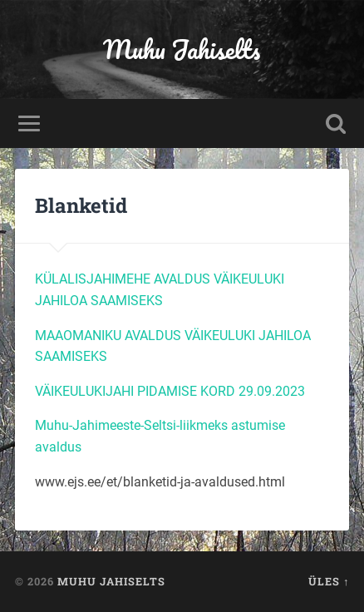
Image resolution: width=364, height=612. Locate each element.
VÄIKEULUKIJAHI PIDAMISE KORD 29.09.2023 (170, 391)
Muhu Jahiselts (182, 49)
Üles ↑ (329, 581)
